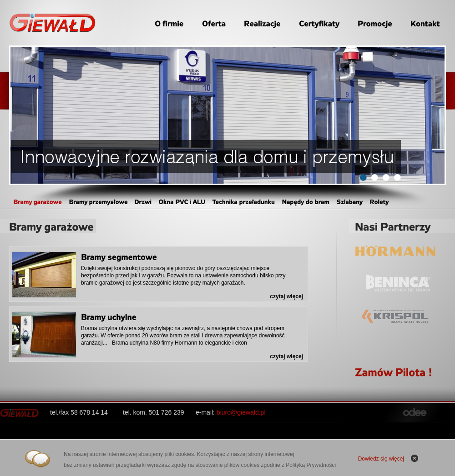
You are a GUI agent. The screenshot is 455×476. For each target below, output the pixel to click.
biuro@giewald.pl (241, 412)
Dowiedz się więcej (381, 459)
